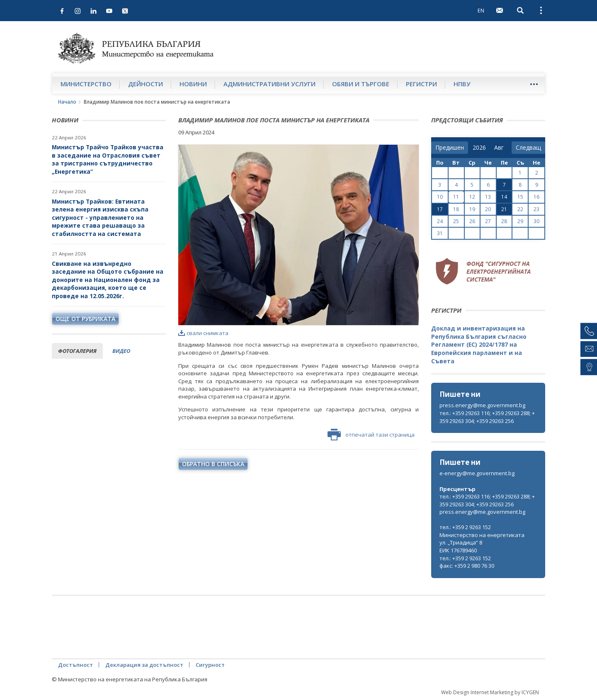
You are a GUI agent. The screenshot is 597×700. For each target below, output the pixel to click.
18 (456, 209)
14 (504, 197)
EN (481, 10)
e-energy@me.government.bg (477, 473)
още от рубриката (85, 319)
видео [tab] (121, 351)
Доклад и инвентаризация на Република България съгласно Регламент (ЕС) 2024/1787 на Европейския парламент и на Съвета (479, 344)
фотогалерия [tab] (77, 351)
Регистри (421, 84)
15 (520, 197)
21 (504, 209)
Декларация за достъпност (144, 665)
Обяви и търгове (361, 84)
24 (440, 221)
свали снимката (203, 333)
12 (472, 197)
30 (536, 221)
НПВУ (462, 84)
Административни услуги (269, 84)
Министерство (86, 84)
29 (520, 221)
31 (440, 233)
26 (472, 221)
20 (488, 209)
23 (536, 209)
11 (456, 197)
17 (440, 209)
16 (536, 197)
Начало (67, 102)
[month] (501, 148)
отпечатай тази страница (371, 435)
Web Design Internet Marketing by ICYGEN (490, 692)
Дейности (146, 84)
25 (456, 221)
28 (504, 221)
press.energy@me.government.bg (482, 405)
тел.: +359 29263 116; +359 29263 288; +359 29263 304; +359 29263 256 (487, 417)
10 (440, 197)
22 (520, 209)
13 (488, 197)
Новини (193, 84)
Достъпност (75, 665)
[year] (479, 148)
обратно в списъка (213, 464)
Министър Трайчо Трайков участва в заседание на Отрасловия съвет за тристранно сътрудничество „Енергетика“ (108, 159)
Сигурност (210, 665)
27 (488, 221)
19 (472, 209)
